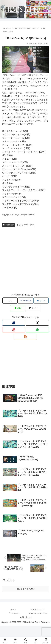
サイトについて (38, 627)
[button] (33, 308)
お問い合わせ (26, 635)
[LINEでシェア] (18, 308)
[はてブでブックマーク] (41, 301)
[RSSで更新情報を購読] (26, 336)
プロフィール (13, 631)
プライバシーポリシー (38, 631)
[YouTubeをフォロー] (14, 330)
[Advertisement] (26, 263)
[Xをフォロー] (37, 323)
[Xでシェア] (10, 301)
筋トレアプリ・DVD (25, 225)
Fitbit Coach (8, 225)
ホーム (13, 627)
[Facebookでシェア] (26, 301)
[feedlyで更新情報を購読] (37, 330)
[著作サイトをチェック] (14, 323)
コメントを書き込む (26, 607)
